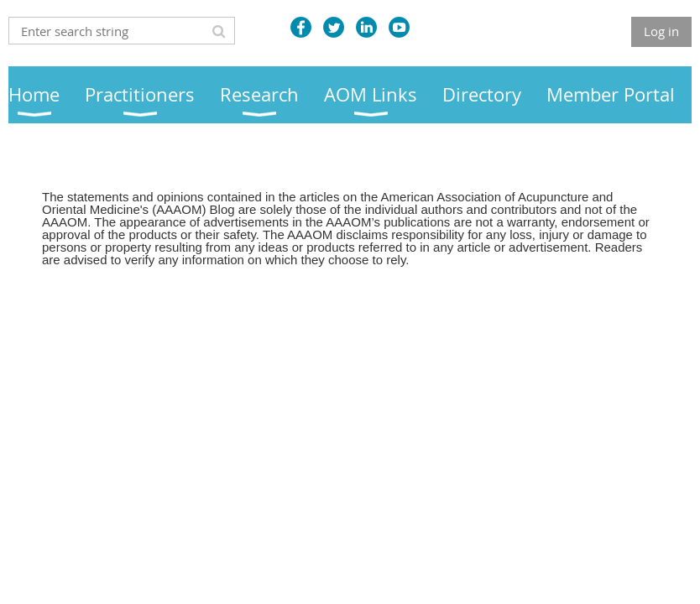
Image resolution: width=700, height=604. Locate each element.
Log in (661, 31)
